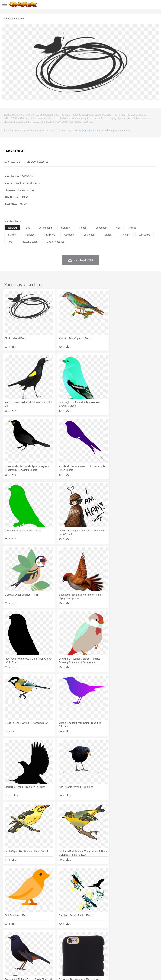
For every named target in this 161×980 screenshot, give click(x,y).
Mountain (132, 936)
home (104, 947)
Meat (70, 957)
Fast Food (53, 957)
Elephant (92, 942)
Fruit (63, 957)
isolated (12, 228)
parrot (132, 228)
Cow (62, 942)
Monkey (143, 942)
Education (78, 952)
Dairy (27, 957)
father (130, 947)
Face (146, 947)
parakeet (30, 235)
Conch (54, 936)
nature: (8, 936)
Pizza (129, 957)
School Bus (90, 952)
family (40, 947)
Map (100, 952)
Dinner (121, 957)
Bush (149, 936)
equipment (89, 235)
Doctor (73, 947)
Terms (16, 973)
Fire (68, 936)
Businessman (61, 947)
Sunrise (122, 936)
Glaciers (85, 936)
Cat (46, 942)
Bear (23, 942)
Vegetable (101, 957)
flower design (30, 242)
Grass (94, 936)
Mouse (152, 942)
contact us (86, 130)
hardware (50, 235)
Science (130, 952)
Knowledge (110, 952)
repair (83, 228)
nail (118, 228)
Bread (145, 957)
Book (37, 952)
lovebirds (101, 228)
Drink (44, 957)
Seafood (90, 957)
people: (8, 947)
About (7, 973)
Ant (17, 942)
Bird (29, 942)
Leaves (36, 936)
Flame (75, 936)
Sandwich (79, 957)
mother (49, 947)
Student (19, 952)
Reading (58, 952)
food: (7, 957)
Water (141, 936)
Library (120, 952)
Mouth (139, 947)
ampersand (46, 228)
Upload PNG (65, 973)
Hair (111, 947)
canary (108, 235)
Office (147, 952)
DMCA (52, 973)
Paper (139, 952)
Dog (68, 942)
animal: (8, 941)
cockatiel (69, 235)
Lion (135, 942)
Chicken (53, 942)
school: (8, 952)
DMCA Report (15, 151)
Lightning (103, 936)
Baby (25, 947)
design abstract (55, 242)
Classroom (47, 952)
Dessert (35, 957)
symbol (12, 235)
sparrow (66, 228)
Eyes (86, 947)
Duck (75, 942)
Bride (32, 947)
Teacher (29, 952)
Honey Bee (117, 942)
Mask (17, 947)
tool (10, 242)
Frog (107, 942)
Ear (80, 947)
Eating (137, 957)
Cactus (45, 936)
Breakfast (17, 957)
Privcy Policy (28, 973)
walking (95, 947)
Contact (42, 973)
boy (123, 947)
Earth (62, 936)
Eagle (83, 942)
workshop (145, 235)
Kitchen (112, 957)
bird (28, 228)
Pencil (68, 952)
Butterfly (38, 942)
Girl (117, 947)
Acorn (17, 936)
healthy (126, 235)
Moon (113, 936)
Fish (100, 942)
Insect (127, 942)
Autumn (26, 936)
